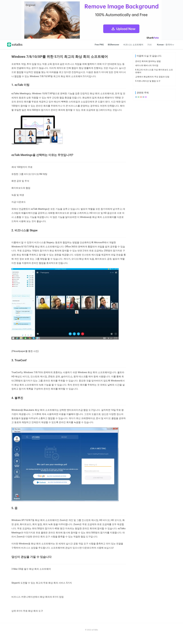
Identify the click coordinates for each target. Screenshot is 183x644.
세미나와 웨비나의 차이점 (147, 162)
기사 (149, 52)
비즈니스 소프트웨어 (133, 52)
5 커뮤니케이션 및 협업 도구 (148, 177)
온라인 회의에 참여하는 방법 (148, 157)
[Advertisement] (91, 24)
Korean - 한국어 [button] (164, 52)
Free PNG (99, 52)
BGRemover (113, 52)
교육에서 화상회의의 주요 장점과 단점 (152, 173)
